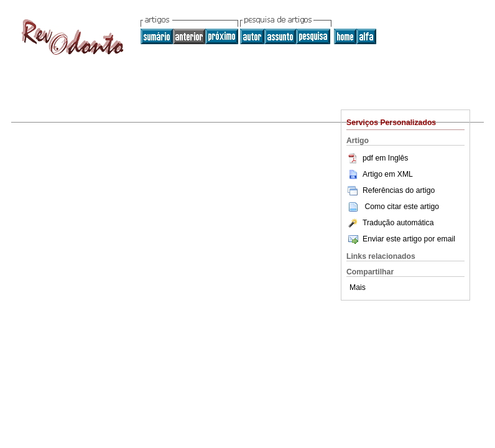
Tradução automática (390, 223)
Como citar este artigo (402, 207)
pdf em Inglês (377, 158)
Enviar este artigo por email (401, 239)
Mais (358, 287)
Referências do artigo (391, 190)
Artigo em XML (380, 174)
